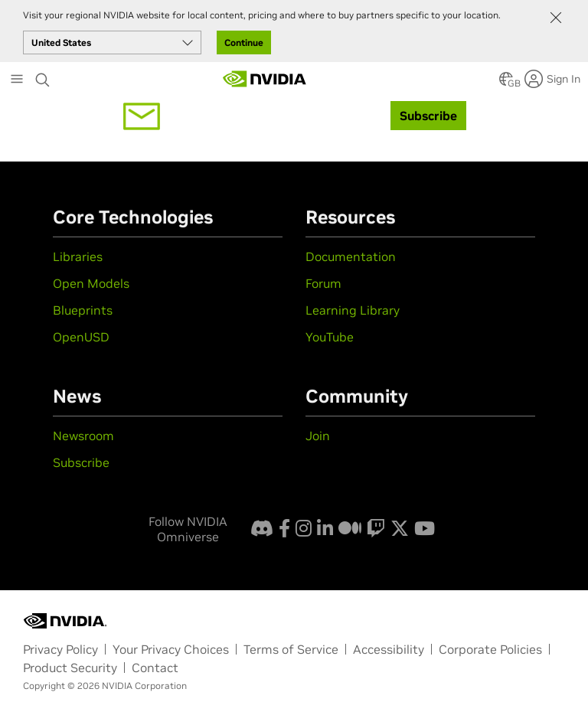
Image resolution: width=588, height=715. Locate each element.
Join (318, 436)
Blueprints (83, 310)
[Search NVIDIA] (43, 76)
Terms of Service (291, 649)
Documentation (351, 256)
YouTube (330, 337)
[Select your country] (112, 42)
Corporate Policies (490, 649)
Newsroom (83, 436)
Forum (323, 283)
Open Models (91, 283)
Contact (155, 668)
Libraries (78, 256)
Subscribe (81, 462)
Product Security (70, 668)
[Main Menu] (17, 80)
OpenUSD (81, 337)
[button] (506, 83)
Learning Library (353, 310)
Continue (244, 42)
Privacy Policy (60, 649)
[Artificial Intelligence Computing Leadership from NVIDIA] (265, 79)
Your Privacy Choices (171, 649)
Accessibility (389, 649)
